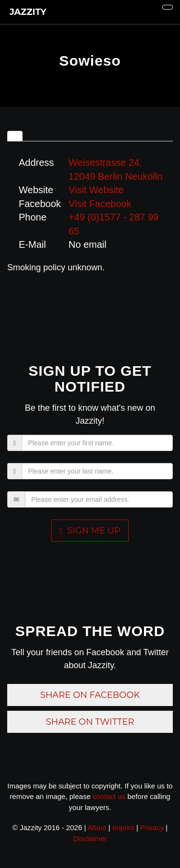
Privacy (152, 827)
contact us (109, 796)
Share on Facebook (90, 695)
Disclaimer (90, 839)
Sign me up (90, 531)
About (97, 827)
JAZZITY (27, 12)
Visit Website (96, 190)
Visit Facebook (100, 204)
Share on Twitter (90, 722)
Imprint (123, 827)
